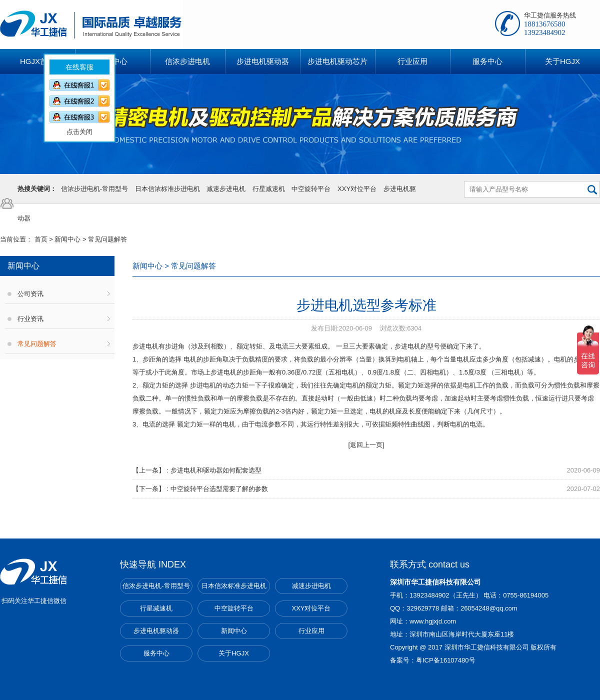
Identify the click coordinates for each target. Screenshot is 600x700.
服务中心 (156, 653)
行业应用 (311, 631)
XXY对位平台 (357, 189)
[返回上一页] (366, 445)
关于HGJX (234, 653)
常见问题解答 (37, 344)
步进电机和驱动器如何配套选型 (216, 470)
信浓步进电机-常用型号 (94, 189)
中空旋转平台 (311, 189)
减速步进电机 (226, 189)
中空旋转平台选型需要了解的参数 (219, 489)
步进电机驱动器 (156, 631)
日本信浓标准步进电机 (167, 189)
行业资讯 (30, 319)
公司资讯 (30, 294)
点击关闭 (68, 120)
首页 (41, 239)
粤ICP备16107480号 (446, 660)
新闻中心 (67, 239)
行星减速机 (269, 189)
